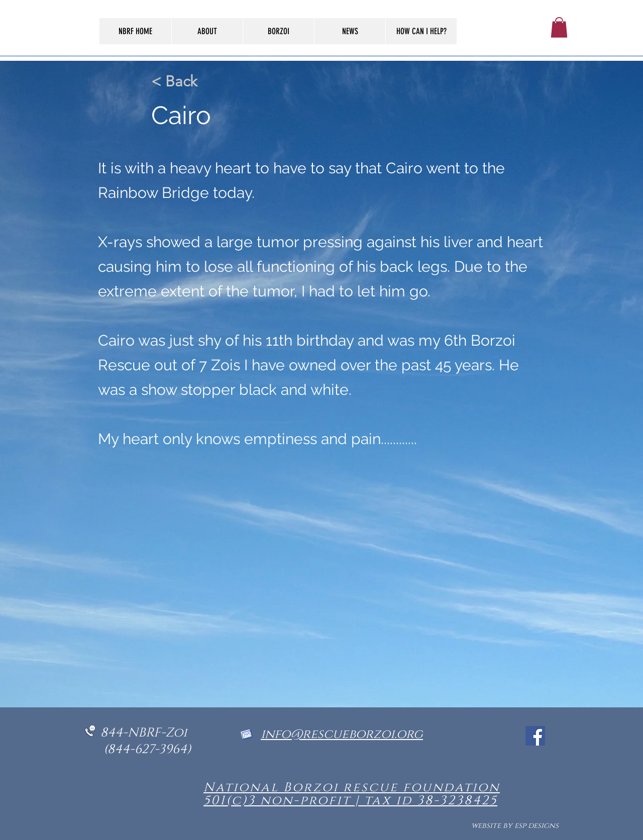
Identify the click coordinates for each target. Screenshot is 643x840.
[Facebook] (535, 736)
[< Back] (184, 81)
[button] (559, 27)
